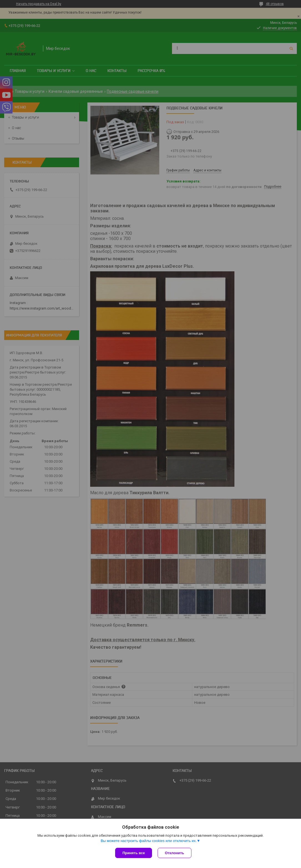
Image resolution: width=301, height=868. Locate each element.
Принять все (134, 853)
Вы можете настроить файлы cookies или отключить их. (149, 841)
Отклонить (174, 853)
